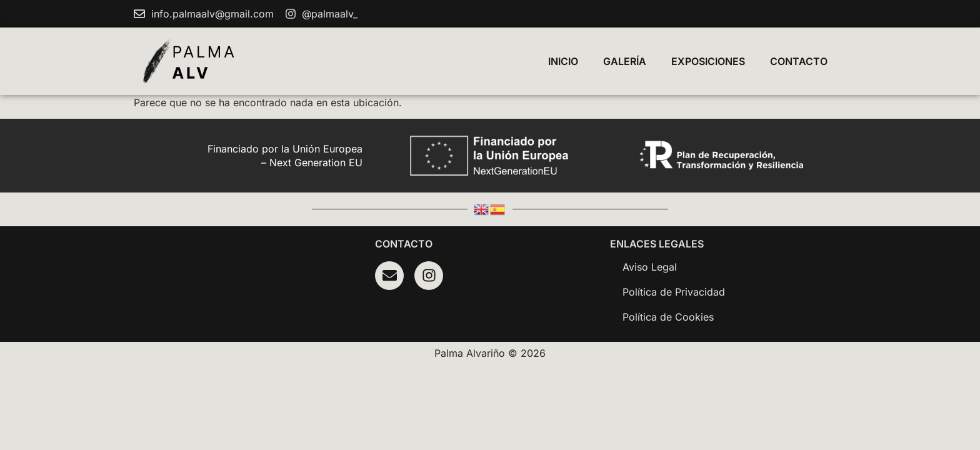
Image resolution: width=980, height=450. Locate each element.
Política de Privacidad (674, 292)
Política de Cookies (668, 317)
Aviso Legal (650, 267)
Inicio (563, 61)
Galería (625, 61)
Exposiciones (708, 61)
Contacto (799, 61)
